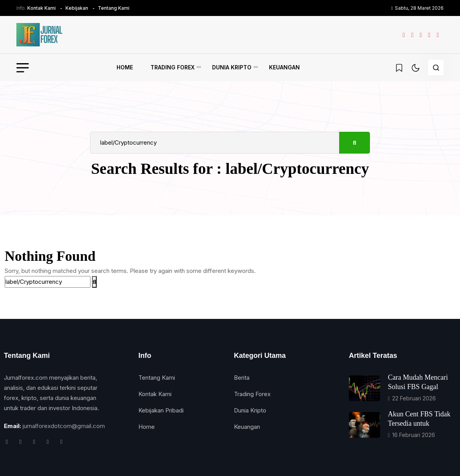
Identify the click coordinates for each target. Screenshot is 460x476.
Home (125, 67)
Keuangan (284, 67)
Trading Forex (172, 67)
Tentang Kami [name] (114, 8)
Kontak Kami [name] (42, 8)
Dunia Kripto (232, 67)
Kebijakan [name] (77, 8)
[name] (40, 35)
